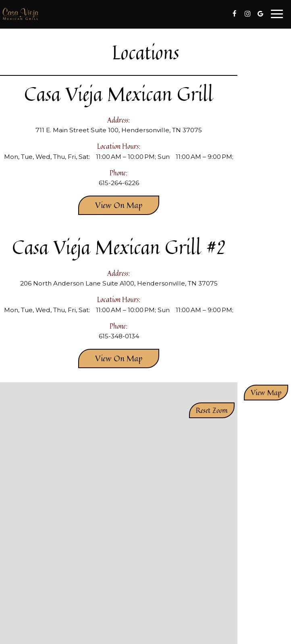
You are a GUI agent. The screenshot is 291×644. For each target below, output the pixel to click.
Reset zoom (212, 410)
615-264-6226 (119, 183)
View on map (110, 207)
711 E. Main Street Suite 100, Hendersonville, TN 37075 (119, 130)
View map (266, 392)
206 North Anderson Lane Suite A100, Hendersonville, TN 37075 (119, 283)
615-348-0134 (119, 336)
